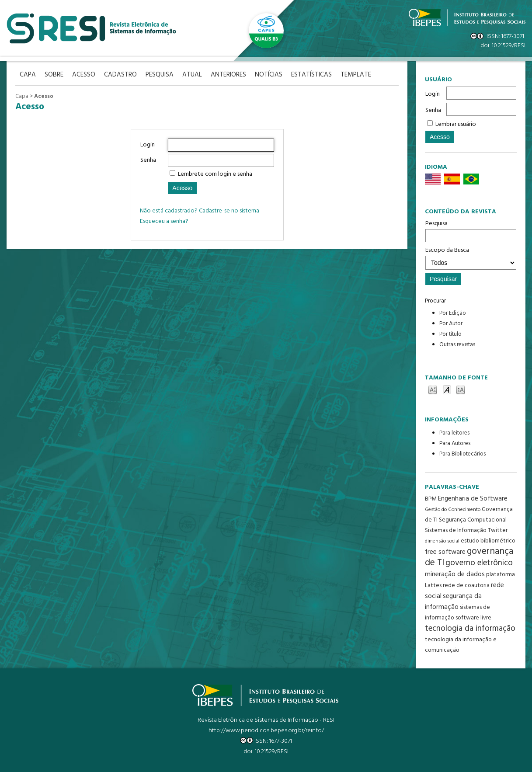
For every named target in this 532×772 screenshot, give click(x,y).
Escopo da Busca (471, 257)
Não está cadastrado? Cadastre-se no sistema (200, 211)
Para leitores (454, 433)
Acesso (44, 96)
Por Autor (451, 324)
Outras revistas (457, 345)
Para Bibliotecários (462, 454)
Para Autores (455, 443)
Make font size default (447, 389)
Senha (433, 110)
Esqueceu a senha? (164, 221)
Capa (22, 96)
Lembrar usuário (456, 124)
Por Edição (453, 313)
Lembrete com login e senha (215, 174)
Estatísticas (311, 75)
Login (433, 94)
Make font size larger (461, 389)
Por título (450, 334)
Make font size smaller (433, 389)
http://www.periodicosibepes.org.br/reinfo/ (266, 731)
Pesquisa (471, 230)
